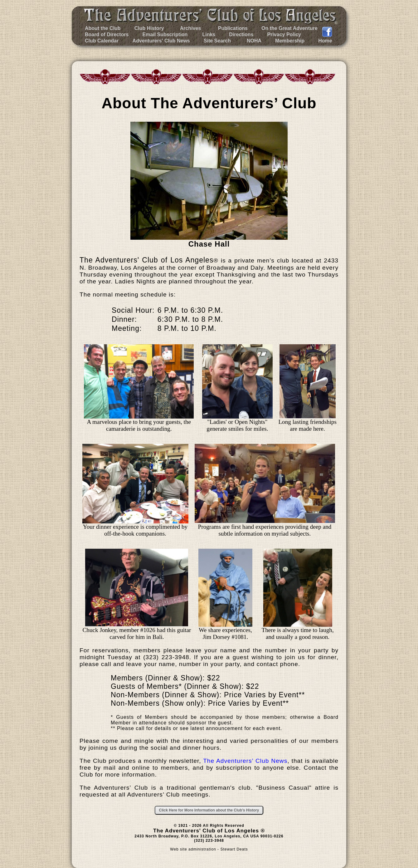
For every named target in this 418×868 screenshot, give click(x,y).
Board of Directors (107, 34)
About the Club (103, 28)
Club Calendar (102, 41)
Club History (149, 28)
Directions (241, 34)
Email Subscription (165, 34)
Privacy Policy (284, 34)
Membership (290, 41)
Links (209, 34)
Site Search (217, 41)
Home (325, 41)
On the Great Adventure (289, 28)
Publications (232, 28)
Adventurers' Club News (161, 41)
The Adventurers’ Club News (245, 761)
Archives (190, 28)
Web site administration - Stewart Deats (209, 849)
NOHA (254, 41)
